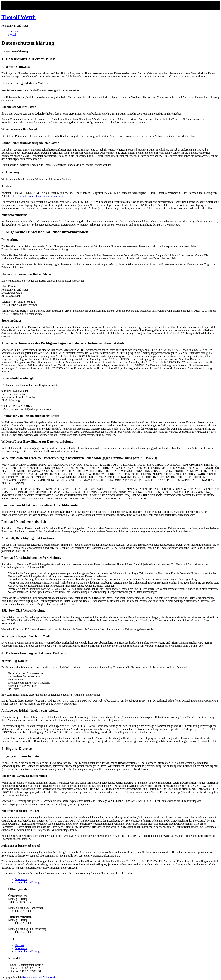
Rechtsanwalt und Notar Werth (39, 977)
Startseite (13, 31)
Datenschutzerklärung (27, 882)
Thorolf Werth (19, 17)
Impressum (21, 879)
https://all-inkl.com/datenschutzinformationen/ (37, 196)
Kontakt (13, 35)
